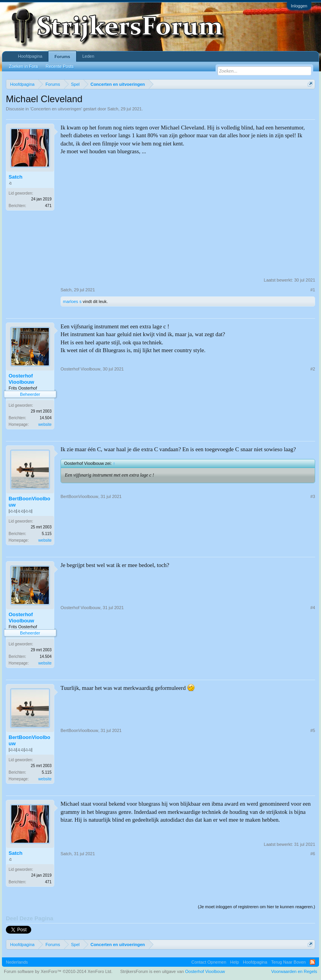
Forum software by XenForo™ (58, 971)
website (45, 424)
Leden (88, 56)
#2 (313, 369)
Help (235, 962)
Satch (113, 109)
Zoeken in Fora (23, 66)
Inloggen (299, 6)
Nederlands (17, 962)
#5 (313, 730)
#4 (313, 608)
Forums (62, 57)
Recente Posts (60, 66)
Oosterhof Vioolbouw (21, 379)
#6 (313, 854)
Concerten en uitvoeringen (56, 109)
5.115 (47, 534)
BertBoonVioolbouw (29, 502)
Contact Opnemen (209, 962)
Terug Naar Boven (288, 962)
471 (48, 206)
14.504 (45, 418)
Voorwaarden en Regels (294, 971)
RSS (312, 962)
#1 (313, 290)
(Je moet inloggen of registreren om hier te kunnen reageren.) (257, 907)
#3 (313, 496)
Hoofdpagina (30, 56)
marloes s (72, 301)
